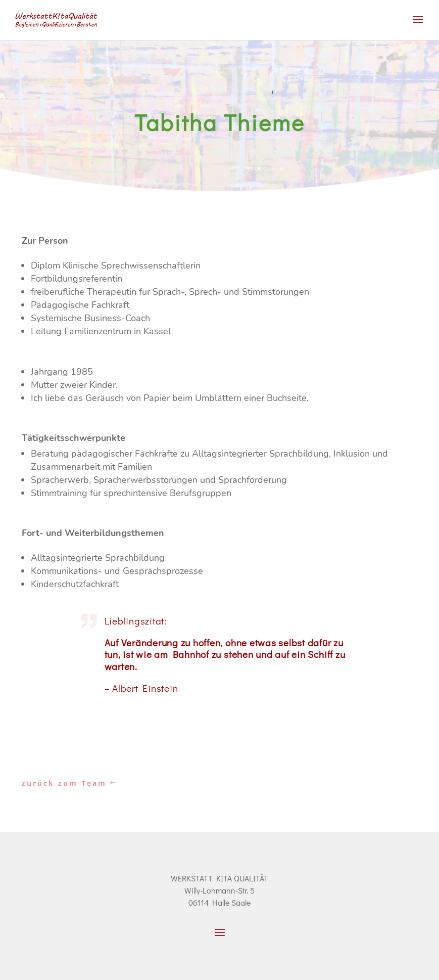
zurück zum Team (64, 783)
